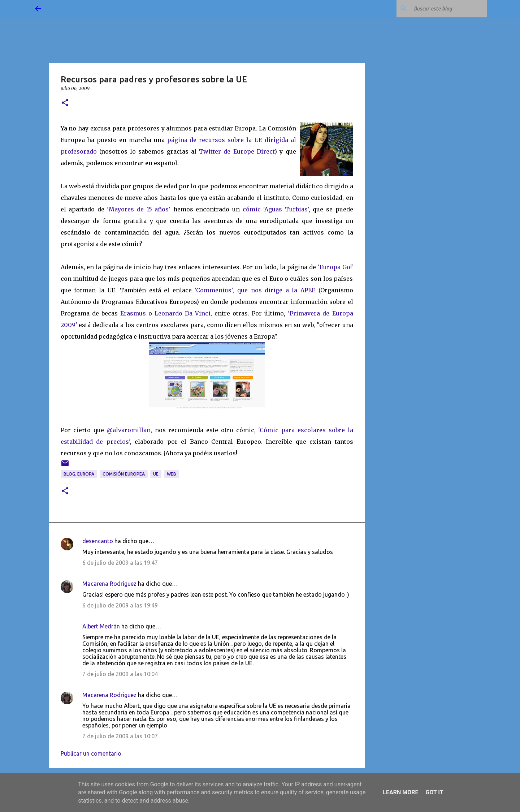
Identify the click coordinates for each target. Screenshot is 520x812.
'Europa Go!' (335, 267)
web (172, 474)
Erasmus (133, 313)
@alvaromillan (129, 430)
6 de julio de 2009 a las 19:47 (120, 563)
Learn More (400, 792)
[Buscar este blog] (449, 9)
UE (156, 474)
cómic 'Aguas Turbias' (276, 209)
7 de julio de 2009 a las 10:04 (120, 674)
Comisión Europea (124, 474)
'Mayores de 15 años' (139, 209)
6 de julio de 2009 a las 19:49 (120, 605)
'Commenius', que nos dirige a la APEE (256, 290)
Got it (434, 792)
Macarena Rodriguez (109, 584)
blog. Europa (79, 474)
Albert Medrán (101, 626)
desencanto (98, 541)
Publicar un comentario (91, 753)
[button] (65, 103)
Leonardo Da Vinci (183, 313)
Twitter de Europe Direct (237, 151)
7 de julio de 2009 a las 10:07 (120, 736)
